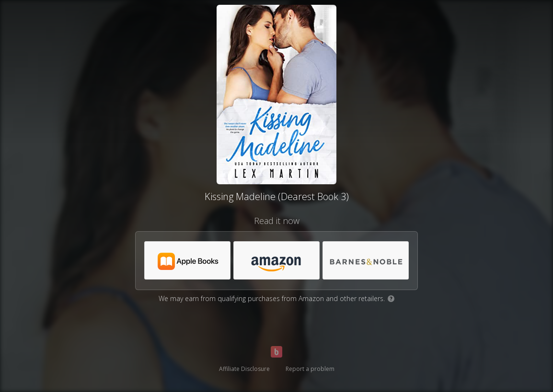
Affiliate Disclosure (244, 369)
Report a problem (310, 369)
